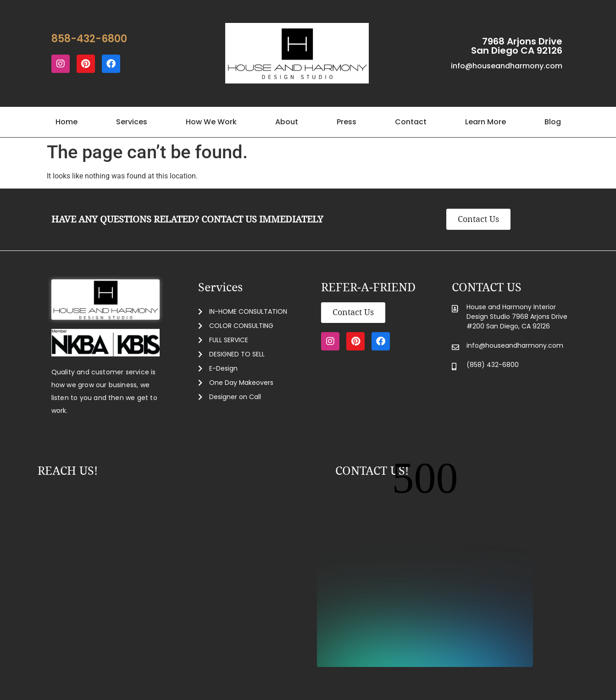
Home (67, 122)
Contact (411, 122)
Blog (553, 122)
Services (132, 122)
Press (347, 122)
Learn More (486, 122)
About (287, 122)
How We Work (211, 122)
